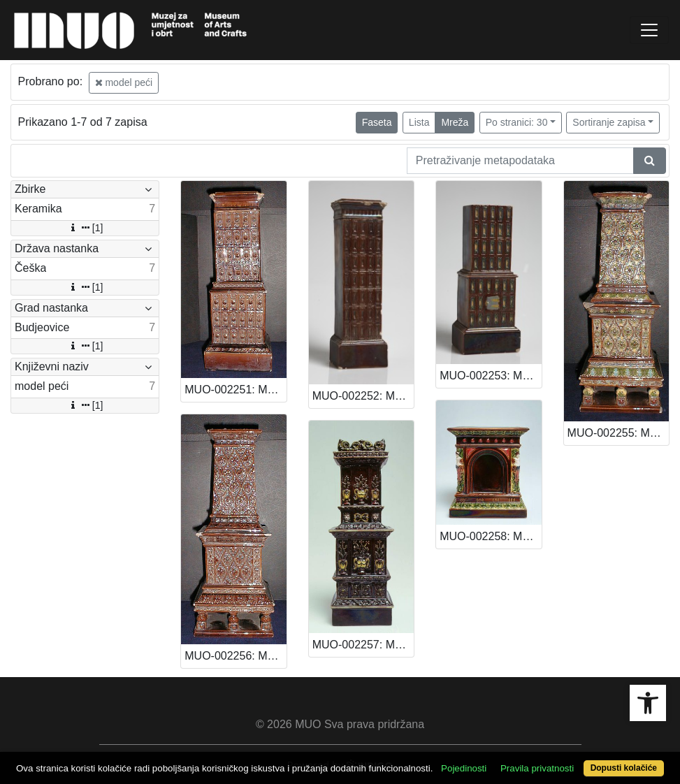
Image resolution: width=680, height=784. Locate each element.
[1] (85, 228)
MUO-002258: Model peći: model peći (490, 536)
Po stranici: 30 (517, 122)
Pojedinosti (464, 768)
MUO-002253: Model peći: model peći (490, 376)
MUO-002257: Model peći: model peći (363, 645)
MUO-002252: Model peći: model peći (363, 396)
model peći (124, 82)
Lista (419, 122)
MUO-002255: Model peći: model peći (618, 433)
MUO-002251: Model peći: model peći (235, 390)
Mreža (455, 122)
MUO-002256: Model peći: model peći (235, 656)
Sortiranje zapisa (609, 122)
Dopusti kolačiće (624, 768)
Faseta (377, 122)
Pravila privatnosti (537, 768)
